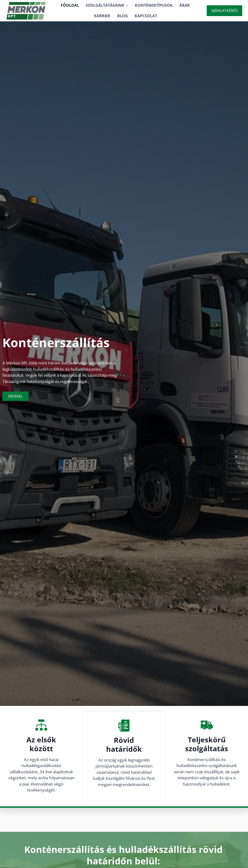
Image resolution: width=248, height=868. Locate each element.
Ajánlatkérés (224, 11)
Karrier (102, 16)
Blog (123, 16)
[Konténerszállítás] (26, 11)
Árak (185, 5)
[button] (127, 5)
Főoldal (70, 5)
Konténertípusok (154, 5)
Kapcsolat (146, 16)
